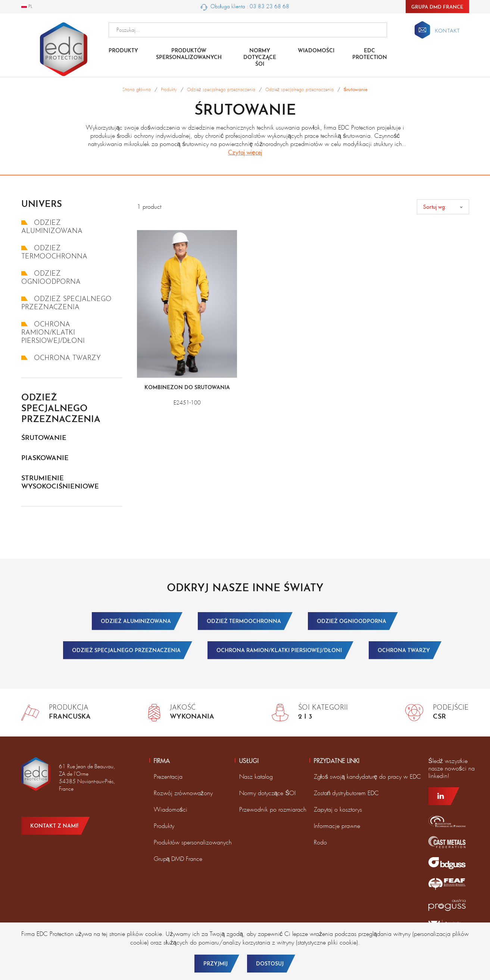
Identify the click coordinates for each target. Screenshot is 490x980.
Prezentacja (168, 777)
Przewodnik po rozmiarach (273, 810)
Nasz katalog (256, 777)
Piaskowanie (45, 458)
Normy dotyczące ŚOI (268, 793)
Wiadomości (316, 51)
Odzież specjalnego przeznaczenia (61, 409)
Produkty (123, 51)
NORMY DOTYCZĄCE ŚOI (260, 58)
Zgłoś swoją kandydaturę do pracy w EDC (367, 777)
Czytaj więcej (245, 152)
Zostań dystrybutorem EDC (347, 793)
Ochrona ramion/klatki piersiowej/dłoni (53, 333)
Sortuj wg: (435, 207)
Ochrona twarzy (61, 358)
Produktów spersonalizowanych (189, 54)
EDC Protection (370, 54)
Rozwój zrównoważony (183, 793)
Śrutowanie (44, 438)
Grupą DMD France (178, 859)
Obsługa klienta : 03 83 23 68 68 (245, 7)
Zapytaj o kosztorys (338, 810)
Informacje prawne (337, 826)
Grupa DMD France (437, 7)
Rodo (320, 842)
